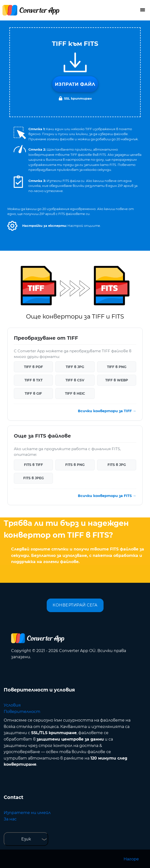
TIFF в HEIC (75, 393)
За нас (10, 819)
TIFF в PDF (33, 367)
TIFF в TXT (33, 380)
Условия (12, 705)
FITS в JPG (117, 465)
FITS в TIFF (33, 465)
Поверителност (22, 712)
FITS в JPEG (33, 478)
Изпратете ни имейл (27, 813)
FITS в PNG (75, 465)
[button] (12, 226)
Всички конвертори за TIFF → (107, 411)
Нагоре (131, 859)
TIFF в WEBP (117, 380)
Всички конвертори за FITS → (107, 496)
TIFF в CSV (75, 380)
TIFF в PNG (117, 367)
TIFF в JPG (75, 367)
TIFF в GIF (33, 393)
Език (26, 839)
